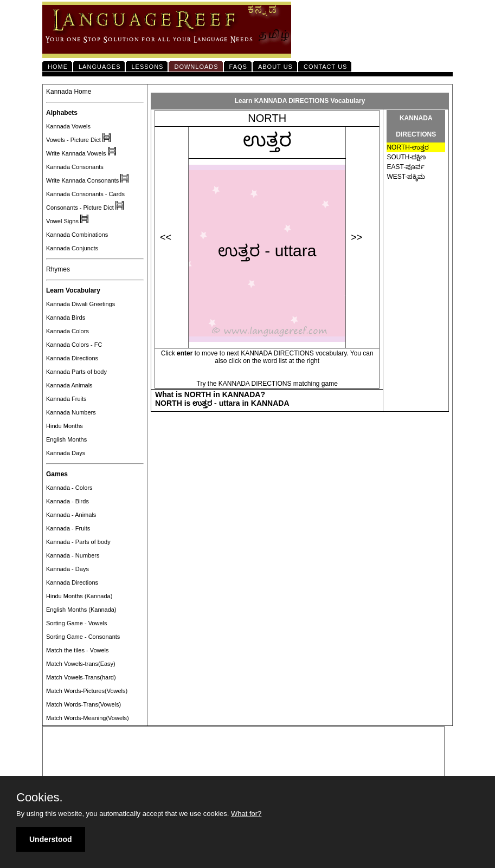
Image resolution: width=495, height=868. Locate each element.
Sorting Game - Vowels (77, 623)
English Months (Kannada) (81, 610)
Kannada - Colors (69, 488)
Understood (51, 839)
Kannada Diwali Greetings (81, 304)
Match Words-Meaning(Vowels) (88, 718)
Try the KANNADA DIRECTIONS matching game (267, 384)
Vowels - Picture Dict (73, 140)
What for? (246, 814)
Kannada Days (66, 453)
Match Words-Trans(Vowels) (83, 704)
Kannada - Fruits (68, 528)
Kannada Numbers (71, 412)
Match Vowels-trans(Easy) (81, 664)
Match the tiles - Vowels (78, 650)
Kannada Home (69, 92)
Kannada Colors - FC (74, 345)
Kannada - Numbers (73, 555)
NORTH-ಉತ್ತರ (407, 147)
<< (166, 237)
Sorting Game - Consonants (83, 637)
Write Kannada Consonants (82, 180)
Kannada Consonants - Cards (85, 194)
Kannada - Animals (71, 515)
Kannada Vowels (68, 126)
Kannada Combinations (77, 235)
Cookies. (40, 798)
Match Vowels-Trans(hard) (81, 677)
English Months (66, 439)
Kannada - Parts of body (78, 542)
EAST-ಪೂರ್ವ (406, 167)
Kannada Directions (72, 358)
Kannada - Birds (67, 501)
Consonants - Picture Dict (80, 208)
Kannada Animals (69, 385)
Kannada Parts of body (76, 372)
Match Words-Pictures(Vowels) (87, 691)
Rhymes (58, 269)
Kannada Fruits (66, 399)
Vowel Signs (62, 221)
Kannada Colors (67, 331)
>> (356, 237)
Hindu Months (65, 426)
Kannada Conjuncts (72, 248)
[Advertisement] (243, 752)
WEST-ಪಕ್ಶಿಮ (406, 177)
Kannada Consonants (75, 167)
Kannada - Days (67, 569)
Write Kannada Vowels (76, 153)
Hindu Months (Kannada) (79, 596)
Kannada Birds (66, 318)
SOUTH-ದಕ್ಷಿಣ (406, 157)
